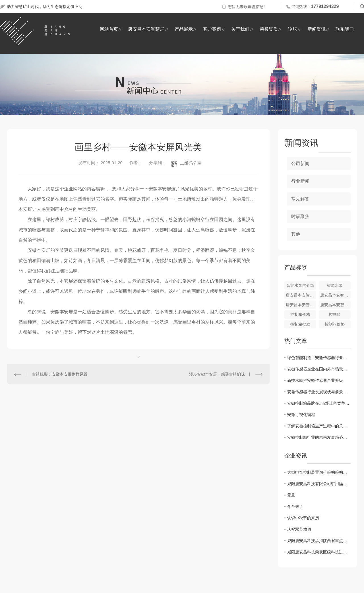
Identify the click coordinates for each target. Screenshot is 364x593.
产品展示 (184, 29)
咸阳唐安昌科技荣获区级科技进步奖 (319, 552)
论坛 (293, 29)
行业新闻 (300, 181)
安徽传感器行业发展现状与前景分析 (319, 392)
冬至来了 (295, 506)
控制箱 (335, 314)
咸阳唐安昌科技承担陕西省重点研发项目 (319, 541)
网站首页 (109, 29)
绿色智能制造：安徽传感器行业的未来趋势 (319, 358)
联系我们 (345, 29)
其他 (296, 234)
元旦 (291, 495)
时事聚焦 (300, 216)
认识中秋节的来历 (303, 518)
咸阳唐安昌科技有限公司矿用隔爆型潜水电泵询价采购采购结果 (319, 484)
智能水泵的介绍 (300, 285)
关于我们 (240, 29)
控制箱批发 (300, 324)
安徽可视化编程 (301, 415)
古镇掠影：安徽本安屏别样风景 (60, 374)
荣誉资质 (269, 29)
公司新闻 (300, 163)
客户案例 (212, 29)
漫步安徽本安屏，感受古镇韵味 (217, 374)
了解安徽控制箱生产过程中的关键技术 (319, 426)
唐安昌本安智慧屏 (146, 29)
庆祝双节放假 (299, 529)
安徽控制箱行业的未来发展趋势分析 (319, 437)
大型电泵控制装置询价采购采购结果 (319, 472)
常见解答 (300, 199)
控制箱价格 (300, 314)
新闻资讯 (317, 29)
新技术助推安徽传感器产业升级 (315, 380)
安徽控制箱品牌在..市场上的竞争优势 (319, 403)
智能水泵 (335, 285)
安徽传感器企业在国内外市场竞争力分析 (319, 369)
